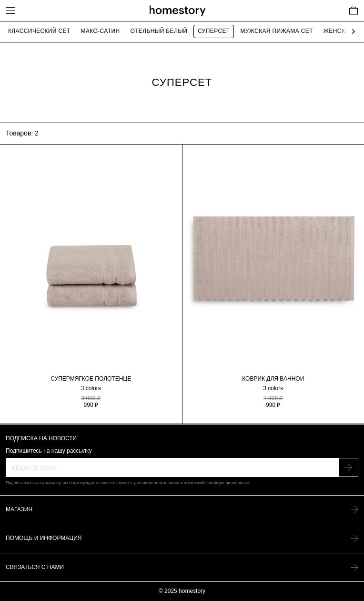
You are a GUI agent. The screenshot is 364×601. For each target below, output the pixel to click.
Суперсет (214, 31)
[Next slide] (351, 32)
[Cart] (354, 10)
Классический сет (39, 31)
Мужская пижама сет (276, 31)
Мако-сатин (101, 31)
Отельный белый (159, 31)
